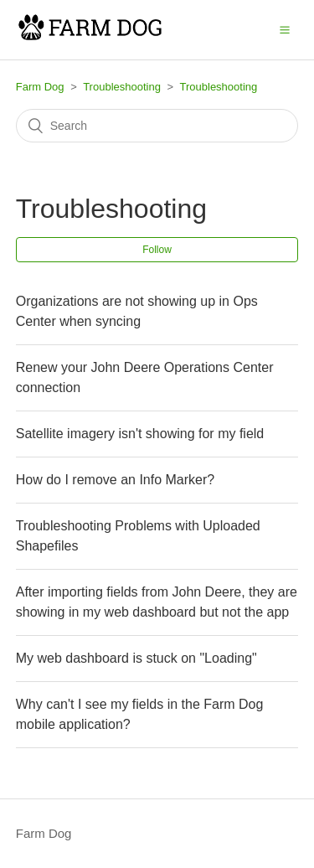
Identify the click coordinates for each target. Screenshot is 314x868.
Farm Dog (40, 87)
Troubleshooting (122, 87)
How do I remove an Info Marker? (115, 480)
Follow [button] (157, 250)
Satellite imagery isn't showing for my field (140, 434)
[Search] (157, 126)
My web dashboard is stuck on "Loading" (136, 658)
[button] (285, 29)
